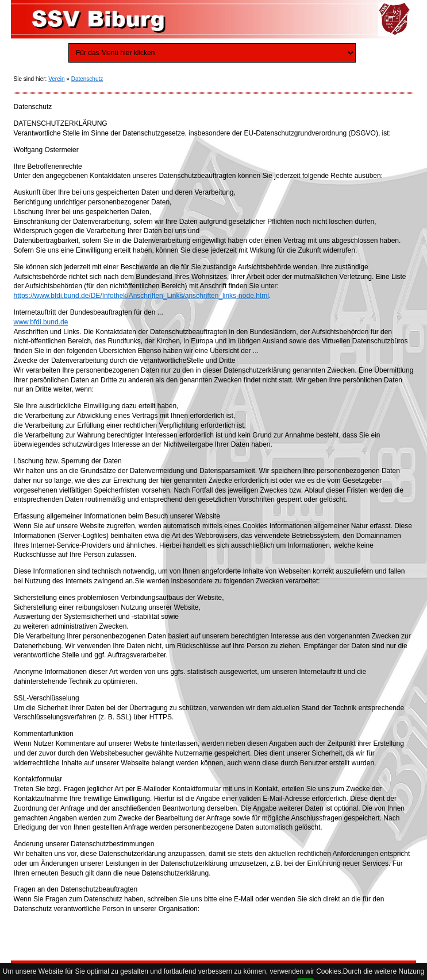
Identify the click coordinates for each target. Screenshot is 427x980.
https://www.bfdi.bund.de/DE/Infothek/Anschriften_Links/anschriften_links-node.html (141, 296)
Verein (56, 79)
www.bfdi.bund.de (41, 322)
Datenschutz (87, 79)
